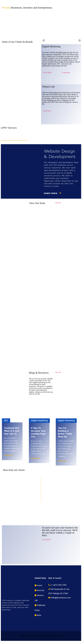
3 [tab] (44, 511)
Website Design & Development (15, 138)
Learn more (66, 72)
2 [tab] (41, 511)
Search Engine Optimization (41, 138)
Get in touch (47, 72)
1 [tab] (38, 511)
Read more (8, 455)
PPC (55, 137)
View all (58, 203)
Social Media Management (70, 138)
